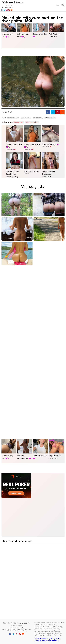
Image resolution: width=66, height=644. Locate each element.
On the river (19, 122)
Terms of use (39, 639)
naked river (26, 118)
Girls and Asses (13, 3)
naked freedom (13, 118)
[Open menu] (58, 5)
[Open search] (63, 5)
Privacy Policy (50, 639)
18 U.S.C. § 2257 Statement (49, 641)
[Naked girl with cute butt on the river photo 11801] (33, 82)
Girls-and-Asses (22, 623)
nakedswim (37, 118)
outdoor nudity (50, 118)
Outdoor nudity (32, 122)
